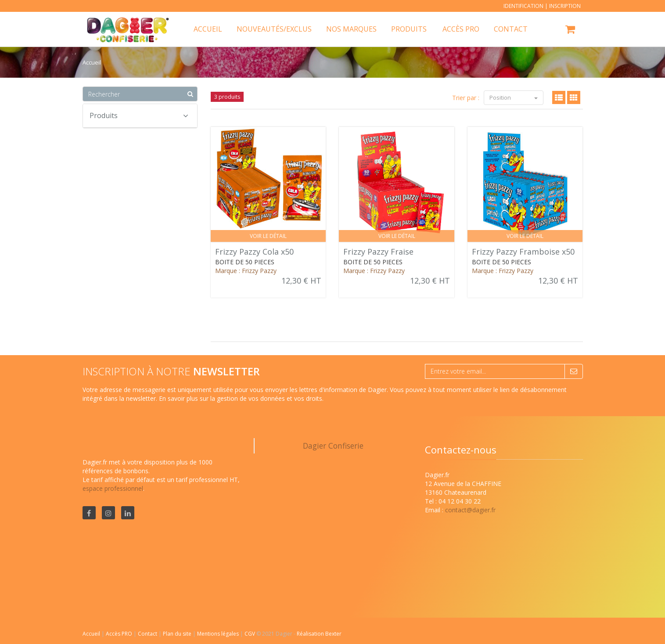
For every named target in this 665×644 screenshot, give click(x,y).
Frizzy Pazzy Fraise (378, 252)
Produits (409, 29)
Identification (523, 6)
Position (514, 97)
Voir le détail (268, 236)
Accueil (91, 634)
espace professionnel (113, 488)
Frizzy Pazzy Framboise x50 (523, 252)
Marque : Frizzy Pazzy (246, 271)
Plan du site (178, 634)
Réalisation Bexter (319, 634)
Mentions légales (219, 634)
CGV (250, 634)
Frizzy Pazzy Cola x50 (254, 252)
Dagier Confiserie (333, 446)
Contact (148, 634)
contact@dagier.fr (470, 510)
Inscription (565, 6)
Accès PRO (120, 634)
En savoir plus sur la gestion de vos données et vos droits (241, 398)
